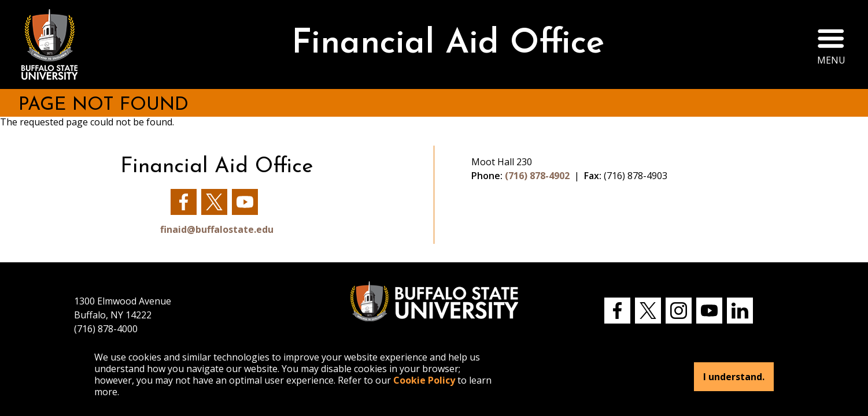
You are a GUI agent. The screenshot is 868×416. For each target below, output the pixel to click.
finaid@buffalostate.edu (217, 229)
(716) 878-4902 (537, 176)
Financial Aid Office (448, 44)
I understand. (734, 377)
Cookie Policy (424, 380)
